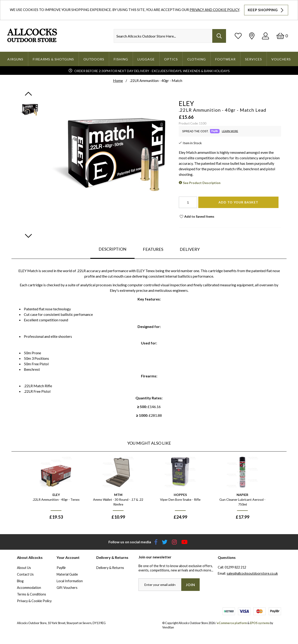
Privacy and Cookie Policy (214, 10)
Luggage (146, 59)
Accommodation (29, 588)
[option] (56, 490)
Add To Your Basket (238, 202)
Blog (20, 581)
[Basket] (282, 36)
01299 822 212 (235, 567)
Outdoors (94, 59)
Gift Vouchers (67, 588)
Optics (171, 59)
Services (254, 59)
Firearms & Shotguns (53, 59)
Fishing (121, 59)
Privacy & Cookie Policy (34, 601)
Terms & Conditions (32, 594)
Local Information (70, 581)
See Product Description (202, 183)
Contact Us (25, 574)
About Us (24, 568)
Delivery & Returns (110, 568)
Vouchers (281, 59)
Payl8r (61, 568)
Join (190, 585)
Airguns (15, 59)
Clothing (197, 59)
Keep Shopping (266, 10)
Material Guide (67, 574)
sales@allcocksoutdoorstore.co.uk (252, 573)
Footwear (225, 59)
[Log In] (265, 36)
